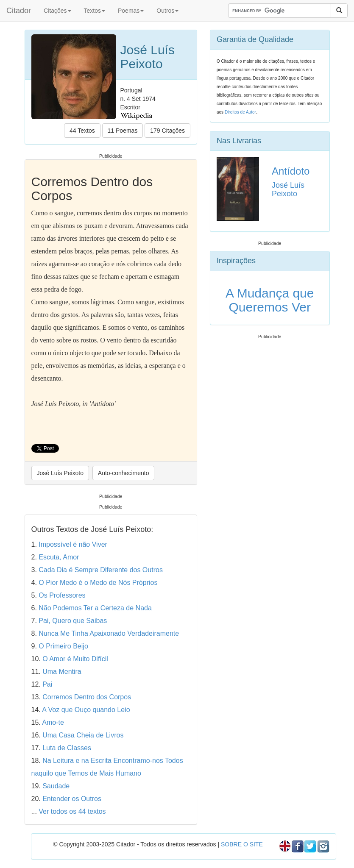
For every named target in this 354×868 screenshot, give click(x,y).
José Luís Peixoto (60, 473)
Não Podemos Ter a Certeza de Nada (95, 608)
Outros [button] (167, 11)
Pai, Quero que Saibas (73, 621)
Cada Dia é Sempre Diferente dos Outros (101, 570)
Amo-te (53, 722)
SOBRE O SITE (242, 844)
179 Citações (167, 131)
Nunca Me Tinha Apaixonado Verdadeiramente (109, 633)
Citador (19, 11)
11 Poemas (123, 131)
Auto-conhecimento (124, 473)
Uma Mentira (62, 672)
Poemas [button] (131, 11)
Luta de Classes (67, 748)
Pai (47, 684)
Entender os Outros (72, 799)
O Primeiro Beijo (63, 646)
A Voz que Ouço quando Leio (86, 710)
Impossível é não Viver (73, 544)
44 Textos (82, 131)
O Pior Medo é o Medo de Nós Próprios (98, 583)
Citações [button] (57, 11)
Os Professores (62, 595)
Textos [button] (95, 11)
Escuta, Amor (59, 557)
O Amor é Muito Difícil (75, 659)
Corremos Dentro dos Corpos (87, 697)
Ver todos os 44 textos (72, 811)
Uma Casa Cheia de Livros (83, 735)
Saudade (56, 786)
